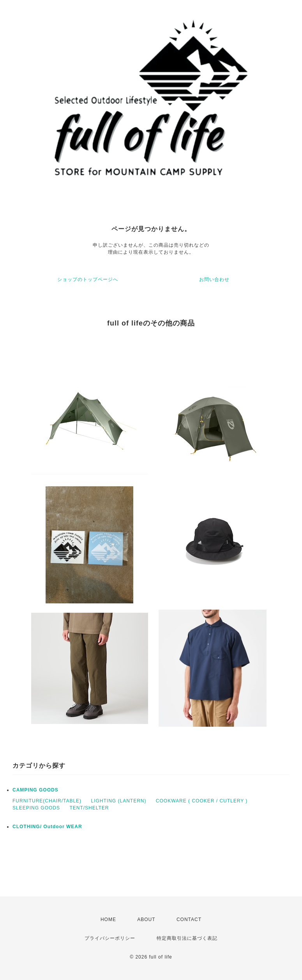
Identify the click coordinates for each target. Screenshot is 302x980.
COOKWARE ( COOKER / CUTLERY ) (202, 801)
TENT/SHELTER (89, 808)
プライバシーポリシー (110, 938)
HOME (108, 920)
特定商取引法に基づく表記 (187, 938)
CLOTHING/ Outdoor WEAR (47, 827)
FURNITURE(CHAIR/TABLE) (47, 801)
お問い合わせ (214, 279)
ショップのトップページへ (88, 279)
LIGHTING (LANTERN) (118, 801)
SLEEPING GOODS (36, 808)
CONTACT (189, 920)
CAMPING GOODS (35, 790)
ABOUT (146, 920)
